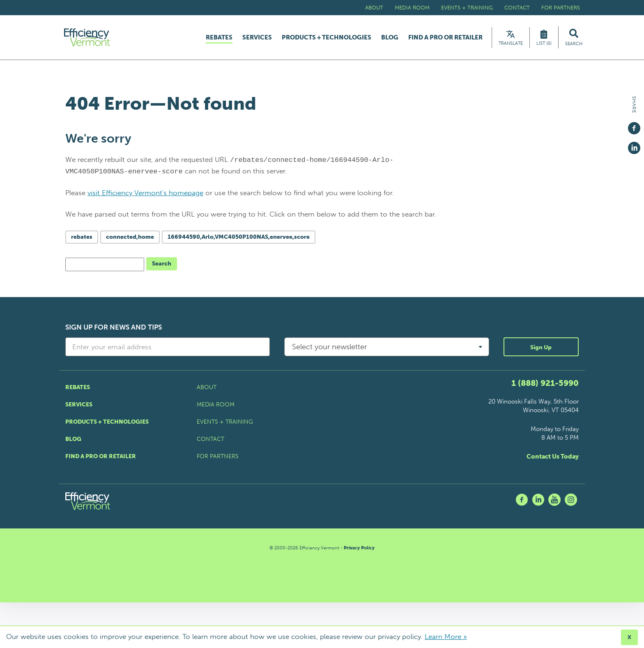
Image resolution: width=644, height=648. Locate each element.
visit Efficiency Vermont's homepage (145, 196)
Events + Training (467, 8)
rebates (82, 240)
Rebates (219, 39)
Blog (390, 39)
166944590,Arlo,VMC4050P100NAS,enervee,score (239, 240)
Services (257, 39)
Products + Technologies (327, 39)
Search (162, 266)
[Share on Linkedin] (634, 144)
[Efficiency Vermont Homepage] (91, 39)
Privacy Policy (359, 551)
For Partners (561, 8)
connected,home (130, 240)
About (374, 8)
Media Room (412, 8)
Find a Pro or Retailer (445, 39)
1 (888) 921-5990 (545, 386)
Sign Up (541, 350)
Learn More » (446, 636)
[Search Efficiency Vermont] (574, 39)
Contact (517, 8)
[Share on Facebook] (634, 125)
